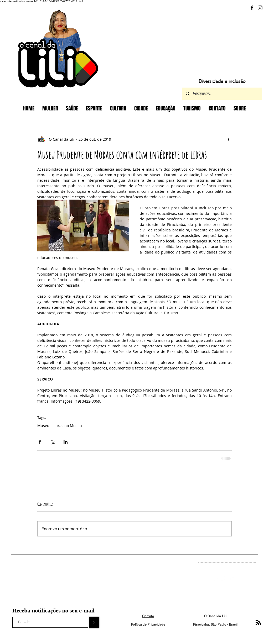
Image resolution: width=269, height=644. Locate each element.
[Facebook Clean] (215, 579)
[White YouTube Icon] (231, 579)
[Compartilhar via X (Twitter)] (53, 442)
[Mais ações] (229, 139)
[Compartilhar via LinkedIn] (66, 442)
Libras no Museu (67, 426)
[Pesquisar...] (222, 94)
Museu (43, 426)
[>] (94, 622)
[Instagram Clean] (223, 579)
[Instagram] (260, 8)
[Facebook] (252, 8)
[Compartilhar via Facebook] (40, 442)
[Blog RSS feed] (258, 623)
